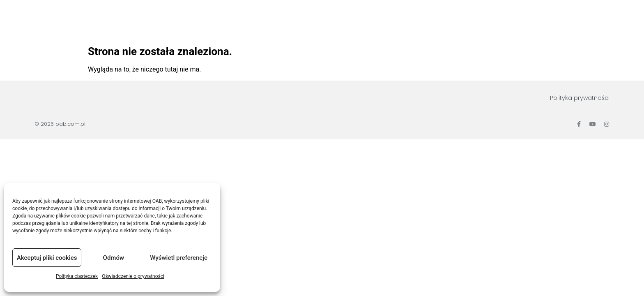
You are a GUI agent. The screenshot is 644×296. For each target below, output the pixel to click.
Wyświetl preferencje (179, 258)
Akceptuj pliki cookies (47, 258)
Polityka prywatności (580, 98)
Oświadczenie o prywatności (133, 276)
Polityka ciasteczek (77, 276)
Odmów (114, 258)
